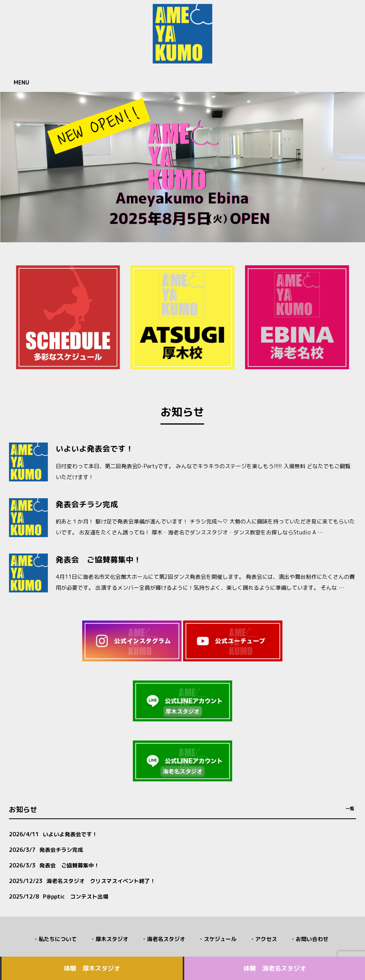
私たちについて (58, 939)
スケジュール (220, 939)
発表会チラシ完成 (87, 504)
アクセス (266, 939)
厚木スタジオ (112, 939)
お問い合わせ (312, 939)
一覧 (350, 809)
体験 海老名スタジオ (275, 968)
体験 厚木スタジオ (92, 968)
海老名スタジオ (166, 939)
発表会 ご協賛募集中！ (99, 560)
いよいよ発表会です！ (95, 449)
